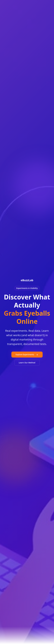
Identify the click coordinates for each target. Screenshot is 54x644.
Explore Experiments (27, 354)
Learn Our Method (27, 363)
